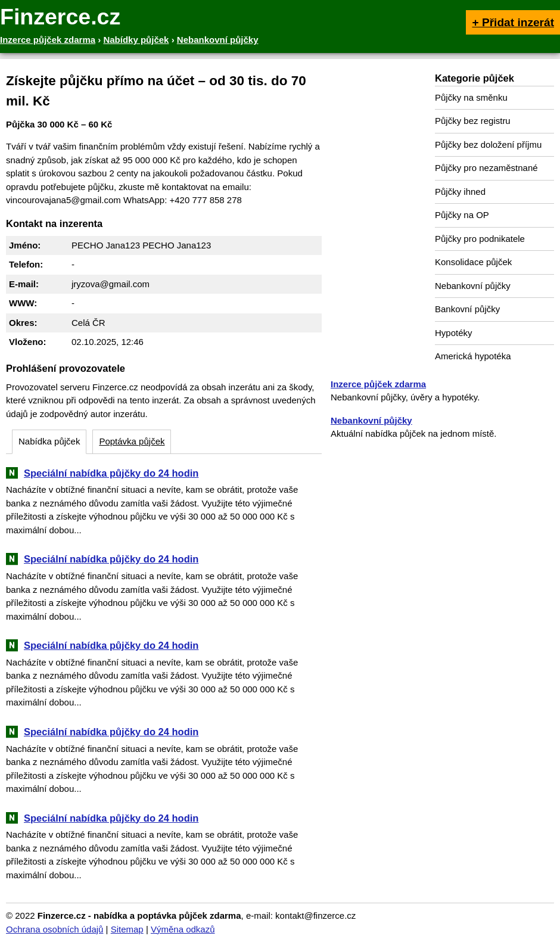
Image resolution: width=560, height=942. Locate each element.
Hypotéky (454, 333)
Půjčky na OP (462, 215)
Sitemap (127, 929)
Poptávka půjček (132, 441)
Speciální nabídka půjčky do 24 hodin (111, 473)
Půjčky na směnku (471, 97)
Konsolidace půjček (473, 262)
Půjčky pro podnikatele (480, 239)
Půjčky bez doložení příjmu (488, 144)
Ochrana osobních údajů (55, 929)
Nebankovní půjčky (473, 286)
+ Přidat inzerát (513, 22)
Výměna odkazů (183, 929)
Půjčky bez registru (473, 121)
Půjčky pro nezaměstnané (486, 168)
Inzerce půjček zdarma (378, 384)
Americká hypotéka (473, 356)
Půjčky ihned (460, 192)
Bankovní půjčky (467, 309)
